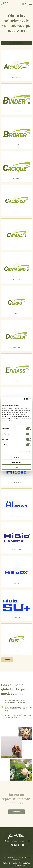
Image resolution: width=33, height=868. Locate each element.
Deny (17, 467)
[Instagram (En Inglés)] (15, 845)
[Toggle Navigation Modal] (30, 4)
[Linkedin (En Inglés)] (18, 845)
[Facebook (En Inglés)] (11, 845)
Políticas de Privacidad (10, 863)
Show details (24, 452)
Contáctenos (22, 841)
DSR (11, 865)
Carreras (14, 841)
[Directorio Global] (23, 4)
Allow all (17, 457)
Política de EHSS (19, 865)
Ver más (7, 660)
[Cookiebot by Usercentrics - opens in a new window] (24, 399)
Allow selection (16, 462)
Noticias (7, 841)
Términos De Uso (24, 863)
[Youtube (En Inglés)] (22, 845)
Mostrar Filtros (16, 43)
